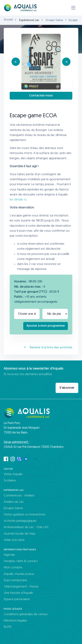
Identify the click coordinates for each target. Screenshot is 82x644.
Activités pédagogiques (20, 521)
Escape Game (54, 20)
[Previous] (16, 62)
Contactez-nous (41, 96)
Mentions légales (15, 621)
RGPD (8, 627)
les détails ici (18, 200)
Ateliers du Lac (14, 502)
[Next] (66, 62)
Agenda (9, 555)
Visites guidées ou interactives (25, 515)
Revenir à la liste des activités (48, 347)
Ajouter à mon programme (46, 326)
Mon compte (13, 568)
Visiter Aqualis (13, 474)
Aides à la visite (14, 540)
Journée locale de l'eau (20, 534)
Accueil (8, 20)
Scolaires (10, 481)
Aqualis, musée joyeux (19, 574)
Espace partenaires (17, 599)
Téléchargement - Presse (21, 587)
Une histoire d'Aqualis (18, 593)
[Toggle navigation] (73, 8)
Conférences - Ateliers (19, 496)
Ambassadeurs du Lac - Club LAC (26, 527)
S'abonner (67, 388)
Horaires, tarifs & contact (21, 561)
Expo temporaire (15, 580)
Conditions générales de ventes (26, 614)
